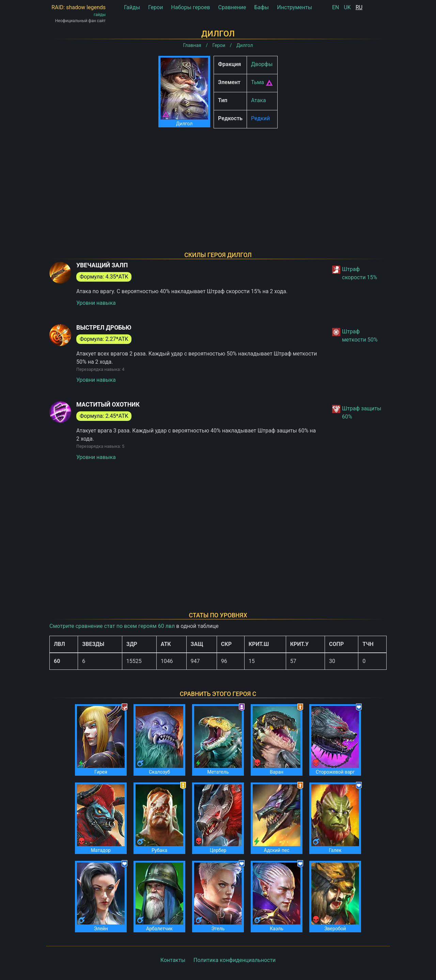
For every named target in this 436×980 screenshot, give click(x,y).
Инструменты (294, 7)
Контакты (173, 960)
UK (347, 7)
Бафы (261, 7)
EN (336, 7)
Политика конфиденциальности (235, 960)
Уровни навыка (96, 303)
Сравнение (232, 7)
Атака (259, 100)
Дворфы (262, 64)
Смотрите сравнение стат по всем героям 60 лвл (112, 626)
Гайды (132, 7)
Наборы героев (190, 7)
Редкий (260, 118)
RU (359, 7)
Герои (155, 7)
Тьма (258, 82)
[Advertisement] (218, 181)
